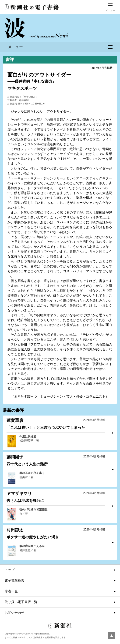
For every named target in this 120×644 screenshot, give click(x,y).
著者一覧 (11, 591)
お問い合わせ (14, 613)
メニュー (60, 47)
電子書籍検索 (14, 580)
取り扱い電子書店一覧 (21, 602)
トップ (10, 570)
